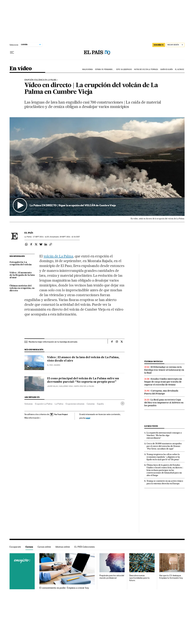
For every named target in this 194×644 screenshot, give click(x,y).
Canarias (91, 404)
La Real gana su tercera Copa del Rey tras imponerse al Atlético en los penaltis (164, 403)
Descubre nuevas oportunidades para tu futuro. (139, 578)
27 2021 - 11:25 (41, 237)
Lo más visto (151, 426)
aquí (88, 418)
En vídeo (21, 69)
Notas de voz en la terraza (146, 69)
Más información (33, 418)
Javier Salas (52, 386)
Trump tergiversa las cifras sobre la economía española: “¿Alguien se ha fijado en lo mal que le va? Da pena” (163, 457)
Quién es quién (166, 69)
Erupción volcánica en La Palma (40, 80)
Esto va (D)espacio (124, 69)
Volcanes (28, 404)
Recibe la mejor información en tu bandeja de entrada (53, 342)
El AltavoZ (180, 69)
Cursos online (44, 547)
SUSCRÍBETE (159, 45)
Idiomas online (63, 547)
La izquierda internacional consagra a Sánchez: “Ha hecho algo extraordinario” (164, 435)
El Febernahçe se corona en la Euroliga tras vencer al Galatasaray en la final (164, 370)
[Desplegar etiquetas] (123, 403)
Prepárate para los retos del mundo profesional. (112, 577)
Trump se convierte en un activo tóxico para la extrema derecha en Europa (165, 482)
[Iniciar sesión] (175, 45)
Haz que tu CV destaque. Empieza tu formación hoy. (171, 577)
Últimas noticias (154, 361)
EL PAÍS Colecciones (85, 547)
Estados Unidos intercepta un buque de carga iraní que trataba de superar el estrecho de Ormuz (163, 382)
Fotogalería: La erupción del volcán (21, 263)
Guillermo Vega (66, 386)
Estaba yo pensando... (105, 69)
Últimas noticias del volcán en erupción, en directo (22, 288)
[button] (97, 167)
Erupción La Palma (44, 404)
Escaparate (15, 547)
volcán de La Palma (58, 256)
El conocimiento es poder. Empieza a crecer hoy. (64, 588)
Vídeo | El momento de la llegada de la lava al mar (22, 275)
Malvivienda (88, 69)
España (100, 404)
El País (29, 233)
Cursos (29, 547)
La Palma (59, 404)
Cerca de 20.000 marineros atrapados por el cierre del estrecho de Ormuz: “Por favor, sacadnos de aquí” (164, 446)
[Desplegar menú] (12, 52)
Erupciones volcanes (75, 404)
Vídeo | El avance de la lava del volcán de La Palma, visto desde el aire (83, 359)
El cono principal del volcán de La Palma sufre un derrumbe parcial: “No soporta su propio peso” (83, 380)
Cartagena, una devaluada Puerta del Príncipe (161, 392)
